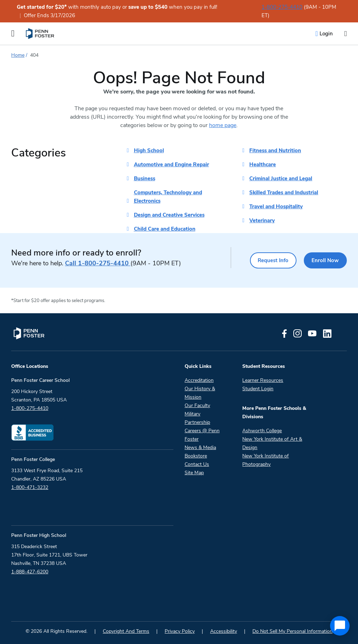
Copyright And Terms (126, 631)
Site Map (194, 473)
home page (223, 125)
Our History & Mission (200, 393)
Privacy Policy (180, 631)
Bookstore (196, 456)
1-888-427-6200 (30, 572)
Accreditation (199, 380)
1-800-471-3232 (30, 487)
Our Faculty (197, 405)
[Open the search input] (345, 34)
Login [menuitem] (326, 34)
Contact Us (197, 464)
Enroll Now (324, 260)
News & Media (200, 447)
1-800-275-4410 (282, 7)
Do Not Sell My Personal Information (292, 631)
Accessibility (224, 631)
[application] (340, 626)
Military (192, 414)
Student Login (258, 389)
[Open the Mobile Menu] (13, 34)
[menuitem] (40, 34)
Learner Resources (263, 380)
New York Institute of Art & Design (272, 443)
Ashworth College (262, 431)
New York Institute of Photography (266, 460)
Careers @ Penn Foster (202, 435)
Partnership (197, 422)
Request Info (268, 260)
